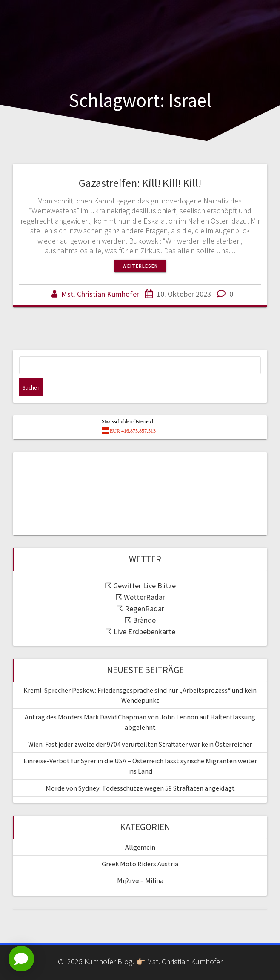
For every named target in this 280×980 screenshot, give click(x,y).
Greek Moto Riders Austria (140, 864)
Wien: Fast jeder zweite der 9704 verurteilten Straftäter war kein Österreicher (140, 744)
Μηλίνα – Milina (140, 880)
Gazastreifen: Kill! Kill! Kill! (140, 183)
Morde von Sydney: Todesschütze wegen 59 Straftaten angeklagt (140, 788)
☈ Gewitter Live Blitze (140, 586)
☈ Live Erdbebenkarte (140, 632)
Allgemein (140, 847)
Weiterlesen (140, 266)
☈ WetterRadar (140, 597)
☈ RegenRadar (140, 609)
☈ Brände (140, 620)
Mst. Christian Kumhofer (100, 294)
